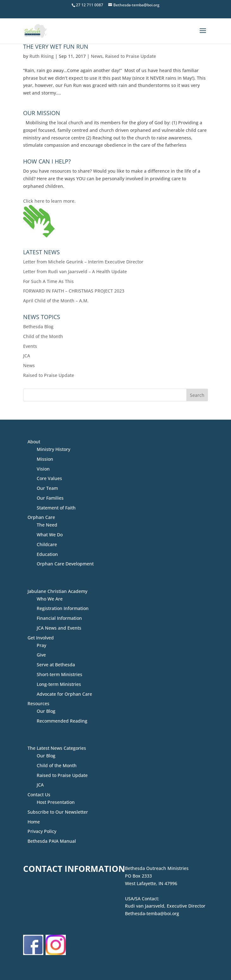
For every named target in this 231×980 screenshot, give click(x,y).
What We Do (50, 535)
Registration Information (63, 608)
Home (34, 822)
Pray (41, 645)
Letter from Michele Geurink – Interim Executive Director (83, 262)
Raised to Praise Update (131, 56)
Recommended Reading (62, 721)
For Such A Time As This (48, 281)
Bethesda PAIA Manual (52, 841)
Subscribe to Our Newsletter (58, 812)
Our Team (47, 488)
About (34, 442)
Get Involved (41, 638)
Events (30, 346)
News (97, 56)
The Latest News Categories (57, 748)
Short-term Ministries (59, 674)
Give (41, 655)
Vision (43, 469)
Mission (45, 459)
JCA (27, 356)
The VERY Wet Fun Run (56, 46)
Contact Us (39, 795)
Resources (38, 703)
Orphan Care (41, 517)
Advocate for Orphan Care (64, 694)
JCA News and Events (59, 628)
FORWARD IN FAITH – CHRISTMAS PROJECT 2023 (74, 291)
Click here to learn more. (49, 201)
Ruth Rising (42, 56)
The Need (47, 525)
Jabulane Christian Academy (57, 591)
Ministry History (53, 449)
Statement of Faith (56, 508)
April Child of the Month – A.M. (56, 301)
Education (47, 554)
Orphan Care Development (65, 564)
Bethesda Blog (38, 327)
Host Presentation (56, 802)
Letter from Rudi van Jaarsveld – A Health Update (75, 271)
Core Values (49, 478)
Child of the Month (43, 336)
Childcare (47, 544)
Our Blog (46, 711)
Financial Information (59, 618)
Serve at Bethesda (56, 665)
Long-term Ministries (59, 684)
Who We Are (50, 599)
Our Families (50, 498)
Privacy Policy (42, 831)
